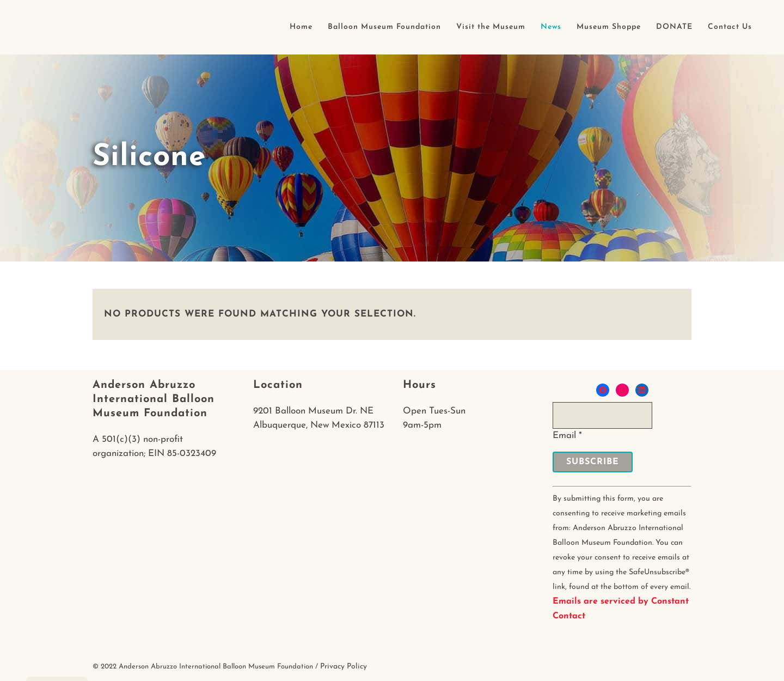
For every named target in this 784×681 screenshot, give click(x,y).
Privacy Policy (344, 667)
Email (567, 436)
